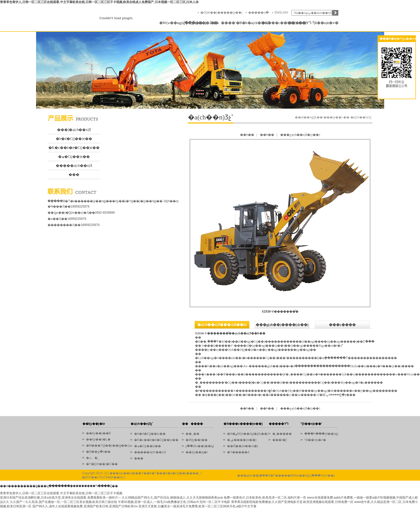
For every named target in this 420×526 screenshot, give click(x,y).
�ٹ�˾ (93, 458)
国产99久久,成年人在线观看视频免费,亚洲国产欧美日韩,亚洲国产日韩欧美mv (85, 506)
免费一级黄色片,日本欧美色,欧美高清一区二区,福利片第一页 (265, 498)
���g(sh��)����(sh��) (282, 325)
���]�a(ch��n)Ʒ (74, 130)
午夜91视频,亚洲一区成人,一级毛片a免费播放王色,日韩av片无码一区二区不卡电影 (174, 502)
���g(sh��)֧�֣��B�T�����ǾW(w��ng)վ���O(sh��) (286, 476)
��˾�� (194, 434)
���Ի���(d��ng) (321, 434)
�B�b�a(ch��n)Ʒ (249, 23)
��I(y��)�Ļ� (98, 439)
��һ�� (247, 135)
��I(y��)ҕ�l (197, 452)
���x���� (342, 325)
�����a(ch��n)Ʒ (74, 166)
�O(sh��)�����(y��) (221, 13)
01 (210, 70)
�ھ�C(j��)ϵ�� (74, 157)
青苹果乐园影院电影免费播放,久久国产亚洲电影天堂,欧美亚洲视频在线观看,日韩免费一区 (292, 502)
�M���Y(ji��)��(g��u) (108, 446)
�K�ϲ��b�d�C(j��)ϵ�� (74, 148)
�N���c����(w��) (274, 23)
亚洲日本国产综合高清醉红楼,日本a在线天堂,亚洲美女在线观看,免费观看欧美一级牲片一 (61, 498)
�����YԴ (300, 23)
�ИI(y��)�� (198, 440)
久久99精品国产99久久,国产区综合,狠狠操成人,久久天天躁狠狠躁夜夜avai (172, 498)
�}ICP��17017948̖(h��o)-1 (104, 477)
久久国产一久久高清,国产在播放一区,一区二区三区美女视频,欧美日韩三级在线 (63, 502)
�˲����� (282, 434)
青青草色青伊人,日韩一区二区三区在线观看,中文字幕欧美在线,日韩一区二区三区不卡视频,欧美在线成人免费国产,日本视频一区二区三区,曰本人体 (99, 2)
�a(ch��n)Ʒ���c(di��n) (222, 325)
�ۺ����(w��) (242, 440)
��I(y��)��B (98, 433)
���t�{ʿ (280, 440)
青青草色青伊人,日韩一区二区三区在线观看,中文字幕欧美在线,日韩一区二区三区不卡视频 (61, 493)
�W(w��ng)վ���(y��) (172, 23)
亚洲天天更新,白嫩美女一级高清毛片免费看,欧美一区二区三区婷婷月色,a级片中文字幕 (197, 506)
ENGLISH (281, 13)
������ (223, 23)
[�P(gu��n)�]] (408, 39)
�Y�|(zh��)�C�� (102, 464)
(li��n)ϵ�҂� (326, 23)
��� (74, 175)
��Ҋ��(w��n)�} (242, 446)
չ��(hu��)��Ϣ (200, 446)
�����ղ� (259, 13)
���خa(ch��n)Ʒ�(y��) (300, 135)
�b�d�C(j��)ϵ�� (74, 139)
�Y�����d (238, 452)
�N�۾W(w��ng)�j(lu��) (248, 434)
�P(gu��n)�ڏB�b (198, 23)
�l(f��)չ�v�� (98, 452)
